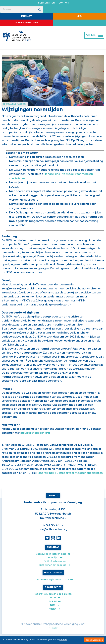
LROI (80, 16)
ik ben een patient (26, 23)
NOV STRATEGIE (53, 573)
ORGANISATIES (53, 587)
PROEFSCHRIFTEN (46, 3)
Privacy (53, 628)
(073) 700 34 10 (53, 525)
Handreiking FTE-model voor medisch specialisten (70, 473)
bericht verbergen (94, 640)
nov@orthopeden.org (36, 433)
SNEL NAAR (53, 547)
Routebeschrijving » (53, 518)
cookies (63, 639)
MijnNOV (26, 16)
